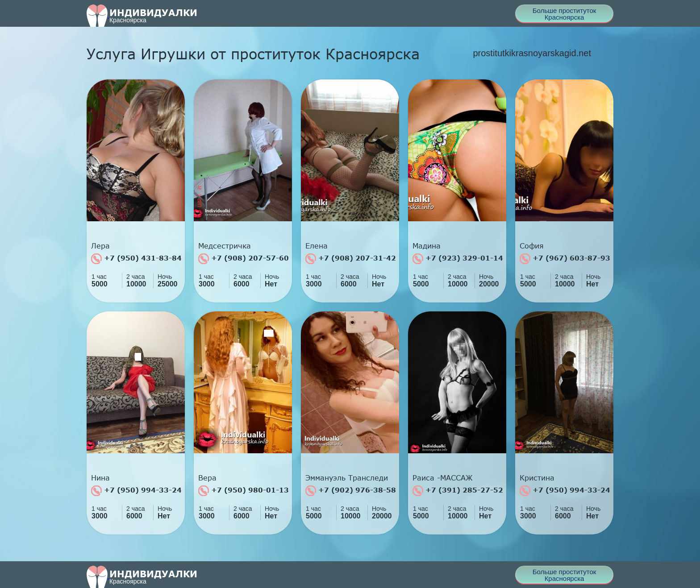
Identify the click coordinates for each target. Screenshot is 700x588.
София (532, 246)
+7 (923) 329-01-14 (458, 259)
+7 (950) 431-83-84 (136, 259)
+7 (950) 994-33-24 (136, 491)
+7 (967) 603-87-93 (565, 259)
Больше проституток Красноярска (565, 14)
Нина (100, 478)
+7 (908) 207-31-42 (351, 259)
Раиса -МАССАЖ (443, 478)
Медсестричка (225, 246)
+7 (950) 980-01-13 (244, 491)
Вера (207, 478)
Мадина (427, 246)
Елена (317, 246)
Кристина (537, 478)
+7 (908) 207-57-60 (244, 259)
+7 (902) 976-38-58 (351, 491)
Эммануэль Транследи (347, 478)
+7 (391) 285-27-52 (458, 491)
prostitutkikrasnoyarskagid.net (532, 53)
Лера (100, 246)
